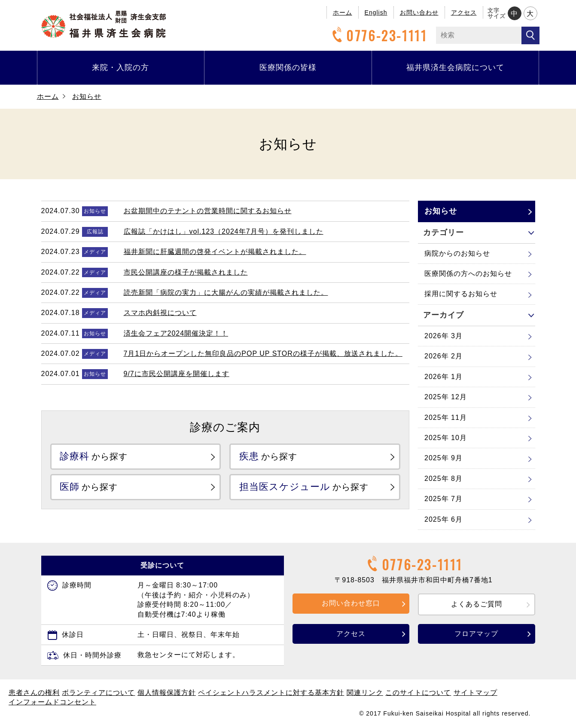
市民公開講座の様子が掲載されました (186, 272)
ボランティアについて (98, 693)
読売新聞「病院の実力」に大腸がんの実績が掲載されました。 (226, 292)
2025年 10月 (446, 438)
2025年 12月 (446, 397)
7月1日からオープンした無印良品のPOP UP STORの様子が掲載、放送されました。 (263, 353)
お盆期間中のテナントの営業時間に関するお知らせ (208, 211)
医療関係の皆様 (288, 67)
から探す (94, 456)
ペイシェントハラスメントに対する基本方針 (271, 693)
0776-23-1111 (378, 35)
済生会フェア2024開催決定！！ (176, 333)
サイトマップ (475, 693)
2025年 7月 (443, 499)
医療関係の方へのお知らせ (468, 274)
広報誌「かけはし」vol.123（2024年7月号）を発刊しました (224, 231)
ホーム (343, 12)
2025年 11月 (446, 418)
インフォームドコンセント (52, 702)
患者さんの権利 (34, 693)
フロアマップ (476, 634)
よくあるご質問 (477, 604)
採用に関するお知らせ (461, 294)
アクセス (464, 12)
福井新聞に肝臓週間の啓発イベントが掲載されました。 (215, 252)
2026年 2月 (443, 356)
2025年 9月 (443, 458)
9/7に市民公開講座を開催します (177, 374)
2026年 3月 (443, 336)
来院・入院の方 (120, 67)
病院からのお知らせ (457, 253)
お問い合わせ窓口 (351, 603)
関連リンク (365, 693)
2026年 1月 (443, 377)
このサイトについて (418, 693)
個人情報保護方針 (167, 693)
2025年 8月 (443, 479)
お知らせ (87, 96)
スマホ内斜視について (160, 313)
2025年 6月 (443, 519)
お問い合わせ (419, 12)
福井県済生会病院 (104, 24)
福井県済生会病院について (455, 67)
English (376, 12)
